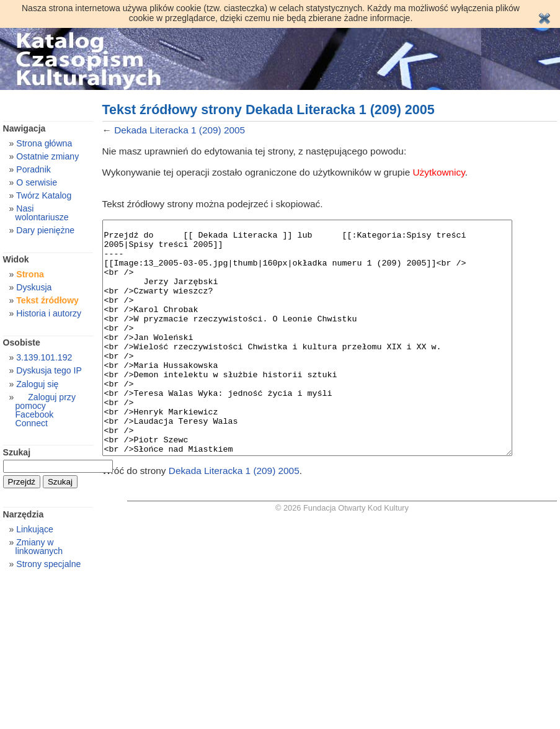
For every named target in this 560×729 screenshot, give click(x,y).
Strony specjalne (48, 564)
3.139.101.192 (44, 357)
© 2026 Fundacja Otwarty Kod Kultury (342, 554)
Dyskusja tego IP (49, 370)
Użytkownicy (439, 172)
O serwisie (37, 182)
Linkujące (34, 529)
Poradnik (33, 169)
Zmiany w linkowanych (39, 547)
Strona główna (44, 143)
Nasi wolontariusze (42, 213)
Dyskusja (34, 287)
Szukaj (17, 452)
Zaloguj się (37, 384)
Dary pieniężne (45, 230)
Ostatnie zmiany (47, 156)
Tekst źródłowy (47, 300)
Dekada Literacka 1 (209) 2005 (180, 130)
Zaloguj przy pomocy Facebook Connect (46, 410)
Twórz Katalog (44, 195)
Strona (30, 274)
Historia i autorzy (49, 313)
